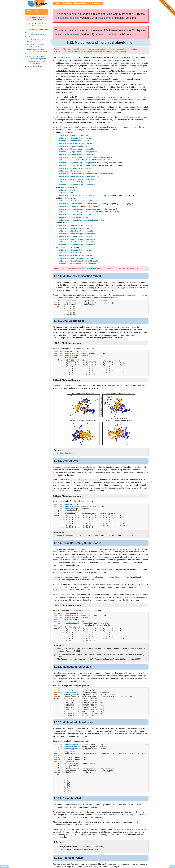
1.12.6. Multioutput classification (36, 61)
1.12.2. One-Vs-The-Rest (34, 39)
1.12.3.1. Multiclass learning (36, 49)
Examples (96, 3)
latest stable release (67, 18)
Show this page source (105, 864)
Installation (67, 3)
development (105, 18)
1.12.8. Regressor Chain (34, 66)
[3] (122, 555)
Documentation (80, 3)
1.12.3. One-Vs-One (32, 47)
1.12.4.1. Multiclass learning (36, 56)
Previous (29, 12)
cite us (36, 23)
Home (57, 3)
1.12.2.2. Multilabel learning (36, 44)
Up (44, 12)
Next (37, 12)
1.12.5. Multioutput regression (36, 59)
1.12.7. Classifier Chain (33, 64)
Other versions (37, 20)
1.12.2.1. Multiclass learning (36, 42)
